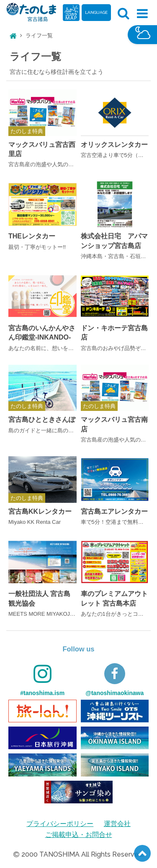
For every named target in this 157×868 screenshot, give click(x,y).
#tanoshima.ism (42, 680)
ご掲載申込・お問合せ (79, 835)
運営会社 (117, 824)
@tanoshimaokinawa (115, 680)
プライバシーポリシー (60, 824)
